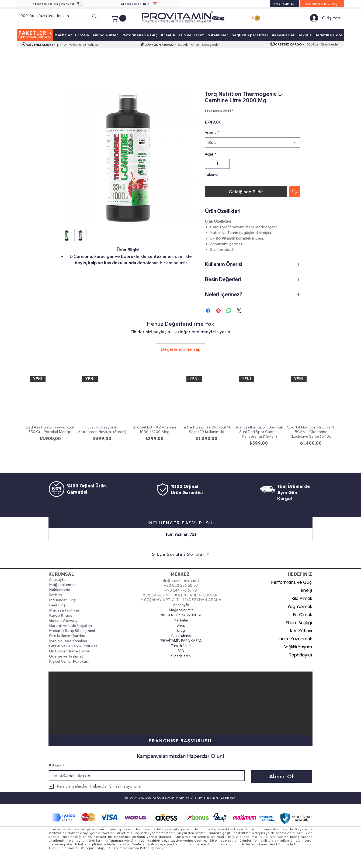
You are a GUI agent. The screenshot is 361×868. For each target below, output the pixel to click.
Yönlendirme (181, 635)
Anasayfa (57, 579)
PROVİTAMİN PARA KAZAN (181, 641)
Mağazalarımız (62, 585)
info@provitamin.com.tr (181, 581)
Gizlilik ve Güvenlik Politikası (74, 646)
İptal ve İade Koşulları (68, 641)
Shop (181, 625)
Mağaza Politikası (65, 610)
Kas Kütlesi (301, 631)
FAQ (181, 651)
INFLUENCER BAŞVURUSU (181, 615)
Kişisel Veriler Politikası (69, 661)
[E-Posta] (145, 776)
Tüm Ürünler (181, 646)
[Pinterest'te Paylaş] (218, 311)
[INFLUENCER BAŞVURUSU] (180, 523)
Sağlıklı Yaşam (298, 647)
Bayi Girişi (58, 605)
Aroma (212, 132)
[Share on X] (239, 311)
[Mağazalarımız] (140, 3)
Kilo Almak (302, 598)
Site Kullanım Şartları (67, 636)
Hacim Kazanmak (294, 639)
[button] (119, 18)
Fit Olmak (303, 615)
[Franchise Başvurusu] (58, 3)
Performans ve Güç (293, 582)
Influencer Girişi (63, 600)
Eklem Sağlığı (299, 623)
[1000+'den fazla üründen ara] (50, 16)
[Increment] (225, 164)
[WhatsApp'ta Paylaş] (229, 311)
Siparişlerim (181, 656)
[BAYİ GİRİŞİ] (284, 3)
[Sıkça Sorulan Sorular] (181, 554)
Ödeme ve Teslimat (66, 656)
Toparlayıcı (300, 655)
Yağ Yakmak (300, 607)
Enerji (307, 590)
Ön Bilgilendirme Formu (70, 651)
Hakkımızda (60, 590)
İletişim (55, 595)
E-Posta (56, 766)
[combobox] (253, 143)
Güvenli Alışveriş (63, 620)
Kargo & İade (61, 615)
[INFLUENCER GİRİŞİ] (322, 3)
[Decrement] (209, 164)
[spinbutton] (217, 164)
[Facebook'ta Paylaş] (208, 311)
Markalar (181, 620)
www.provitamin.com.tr (165, 798)
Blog (181, 630)
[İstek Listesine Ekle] (295, 192)
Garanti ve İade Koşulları (70, 625)
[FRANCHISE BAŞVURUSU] (180, 741)
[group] (180, 416)
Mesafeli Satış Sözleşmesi (72, 631)
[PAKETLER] (35, 35)
